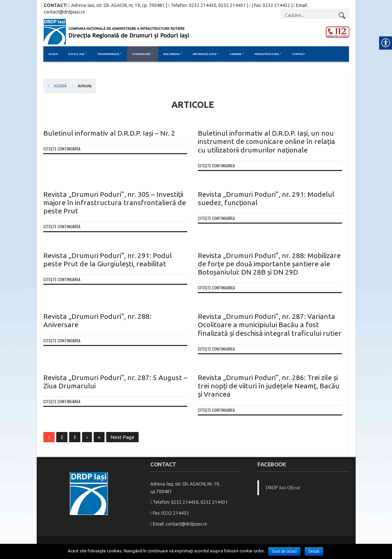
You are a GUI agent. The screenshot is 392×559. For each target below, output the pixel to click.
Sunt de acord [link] (284, 551)
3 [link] (75, 437)
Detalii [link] (314, 551)
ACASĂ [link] (57, 86)
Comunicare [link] (141, 54)
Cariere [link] (236, 54)
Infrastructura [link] (267, 54)
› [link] (87, 437)
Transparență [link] (109, 54)
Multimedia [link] (172, 54)
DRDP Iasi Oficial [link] (283, 488)
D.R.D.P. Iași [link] (76, 54)
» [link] (99, 437)
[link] (196, 31)
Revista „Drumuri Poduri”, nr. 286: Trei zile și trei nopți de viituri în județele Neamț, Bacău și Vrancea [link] (269, 386)
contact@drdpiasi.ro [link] (186, 524)
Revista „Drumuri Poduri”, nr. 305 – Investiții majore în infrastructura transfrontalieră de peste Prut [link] (115, 202)
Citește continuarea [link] (62, 149)
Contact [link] (299, 54)
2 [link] (62, 437)
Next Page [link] (122, 437)
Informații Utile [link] (205, 54)
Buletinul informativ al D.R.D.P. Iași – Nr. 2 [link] (109, 133)
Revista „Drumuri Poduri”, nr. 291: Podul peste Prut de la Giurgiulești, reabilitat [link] (108, 259)
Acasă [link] (53, 54)
